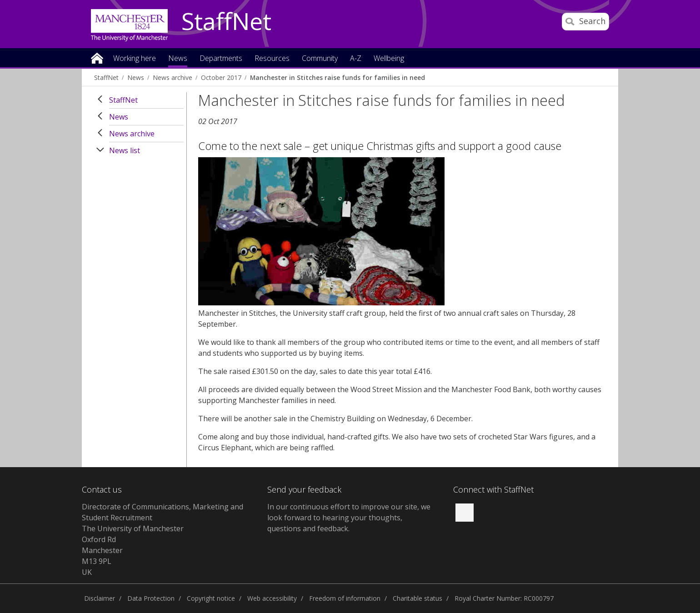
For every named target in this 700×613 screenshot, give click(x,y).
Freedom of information (345, 598)
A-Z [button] (356, 59)
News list (125, 150)
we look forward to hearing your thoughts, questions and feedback (349, 518)
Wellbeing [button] (389, 59)
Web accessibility (272, 598)
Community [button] (320, 59)
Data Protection (151, 598)
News (136, 77)
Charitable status (417, 598)
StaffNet (226, 22)
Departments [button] (221, 59)
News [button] (178, 59)
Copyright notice (211, 598)
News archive (172, 77)
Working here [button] (135, 59)
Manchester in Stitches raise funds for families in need (337, 77)
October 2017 (221, 77)
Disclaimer (100, 598)
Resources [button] (272, 59)
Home (97, 57)
